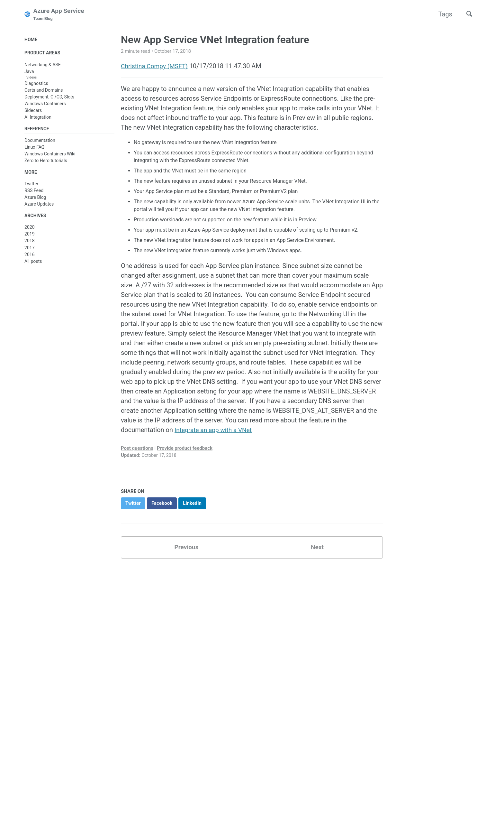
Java (29, 72)
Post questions (137, 448)
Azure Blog (35, 199)
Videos (32, 78)
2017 (30, 250)
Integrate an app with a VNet (215, 430)
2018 (30, 243)
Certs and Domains (44, 91)
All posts (33, 263)
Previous (187, 548)
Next (317, 548)
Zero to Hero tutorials (46, 162)
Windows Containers (45, 105)
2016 (30, 257)
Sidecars (33, 111)
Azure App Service (60, 15)
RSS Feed (34, 192)
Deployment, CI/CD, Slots (49, 98)
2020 (30, 230)
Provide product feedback (185, 448)
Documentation (40, 142)
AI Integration (38, 118)
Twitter (31, 186)
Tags (443, 14)
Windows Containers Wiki (50, 155)
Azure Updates (39, 206)
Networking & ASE (43, 66)
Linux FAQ (34, 149)
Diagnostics (36, 84)
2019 (30, 236)
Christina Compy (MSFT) (156, 66)
